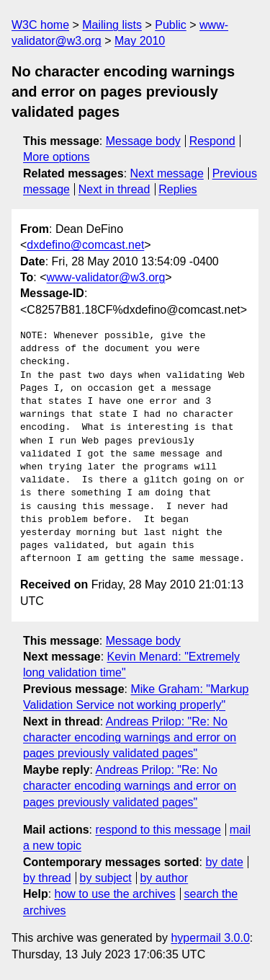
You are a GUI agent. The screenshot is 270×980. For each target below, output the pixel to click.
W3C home (40, 25)
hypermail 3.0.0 (210, 938)
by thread (47, 878)
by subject (106, 878)
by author (164, 878)
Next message (167, 173)
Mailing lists (112, 25)
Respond (212, 141)
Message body (143, 141)
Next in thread (114, 189)
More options (57, 157)
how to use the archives (115, 894)
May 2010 (140, 41)
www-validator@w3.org (106, 277)
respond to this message (158, 830)
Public (171, 25)
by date (224, 862)
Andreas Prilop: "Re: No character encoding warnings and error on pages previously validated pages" (130, 738)
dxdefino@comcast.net (85, 245)
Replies (177, 189)
